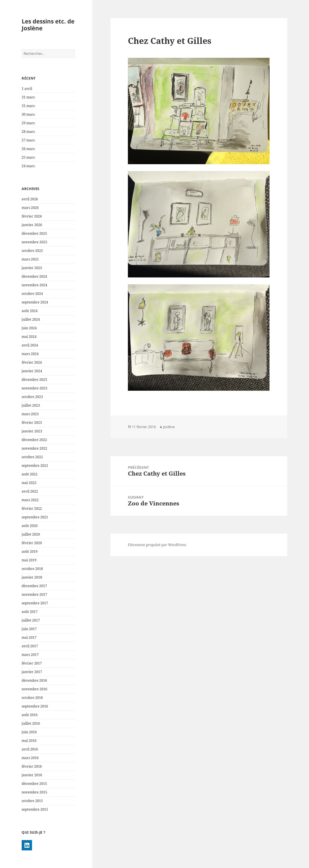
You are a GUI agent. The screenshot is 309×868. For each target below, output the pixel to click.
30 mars (28, 114)
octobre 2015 (32, 801)
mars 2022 (30, 500)
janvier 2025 (32, 268)
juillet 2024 (31, 319)
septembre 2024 (35, 302)
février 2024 (32, 362)
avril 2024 (30, 345)
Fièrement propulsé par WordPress (157, 545)
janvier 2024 (32, 371)
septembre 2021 (35, 517)
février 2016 (32, 766)
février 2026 (32, 216)
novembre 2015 (34, 792)
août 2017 (30, 612)
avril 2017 (30, 646)
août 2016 (30, 715)
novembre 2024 (34, 285)
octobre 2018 (32, 569)
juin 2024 (29, 328)
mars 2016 (30, 758)
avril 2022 (30, 491)
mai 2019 (29, 560)
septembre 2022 (35, 465)
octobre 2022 (32, 457)
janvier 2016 (32, 775)
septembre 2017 (35, 603)
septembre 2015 (35, 809)
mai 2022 (29, 483)
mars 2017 (30, 655)
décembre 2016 (34, 680)
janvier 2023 (32, 431)
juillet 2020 (31, 534)
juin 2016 (29, 732)
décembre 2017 (34, 586)
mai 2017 (29, 637)
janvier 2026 (32, 225)
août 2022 (30, 474)
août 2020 (30, 526)
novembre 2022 (34, 448)
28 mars (28, 132)
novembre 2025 (34, 242)
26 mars (28, 149)
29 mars (28, 123)
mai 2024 (29, 337)
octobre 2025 (32, 251)
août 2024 (30, 311)
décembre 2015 (34, 784)
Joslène (169, 427)
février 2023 (32, 423)
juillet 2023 (31, 405)
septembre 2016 (35, 706)
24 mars (28, 166)
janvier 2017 (32, 672)
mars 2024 (30, 354)
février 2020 (32, 543)
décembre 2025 (34, 233)
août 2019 (30, 551)
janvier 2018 (32, 577)
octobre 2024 (32, 294)
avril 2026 (30, 199)
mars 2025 (30, 259)
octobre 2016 (32, 698)
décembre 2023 (34, 380)
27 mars (28, 140)
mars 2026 (30, 208)
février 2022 (32, 508)
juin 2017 (29, 629)
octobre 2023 (32, 397)
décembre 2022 (34, 440)
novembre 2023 (34, 388)
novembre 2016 (34, 689)
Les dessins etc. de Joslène (48, 25)
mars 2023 (30, 414)
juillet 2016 (31, 723)
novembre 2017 (34, 594)
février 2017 (32, 663)
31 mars (28, 97)
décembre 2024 (34, 276)
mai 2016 (29, 741)
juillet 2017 (31, 620)
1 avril (27, 89)
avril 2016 (30, 749)
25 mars (28, 157)
